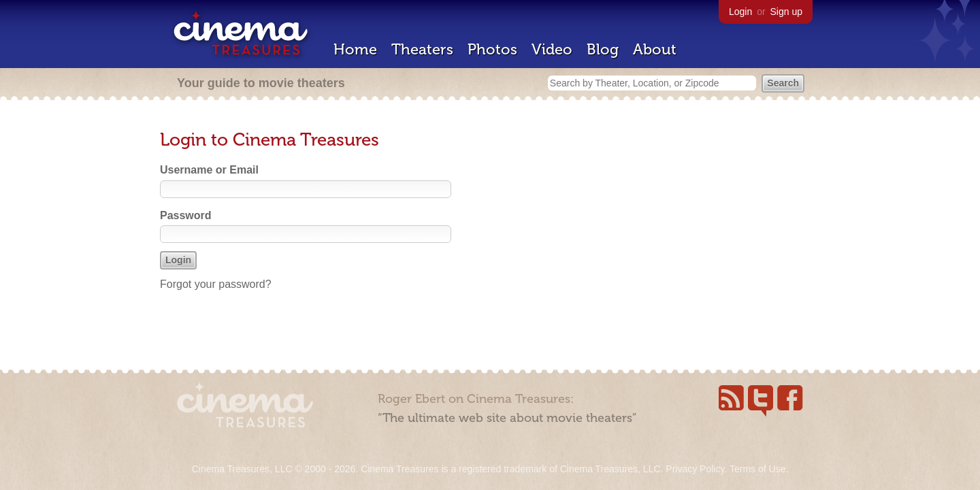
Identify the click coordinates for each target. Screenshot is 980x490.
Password (186, 215)
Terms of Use (757, 469)
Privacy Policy (695, 469)
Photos (492, 49)
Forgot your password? (216, 284)
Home (355, 49)
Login (740, 12)
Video (552, 49)
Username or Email (209, 170)
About (655, 49)
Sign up (786, 12)
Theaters (422, 49)
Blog (603, 49)
